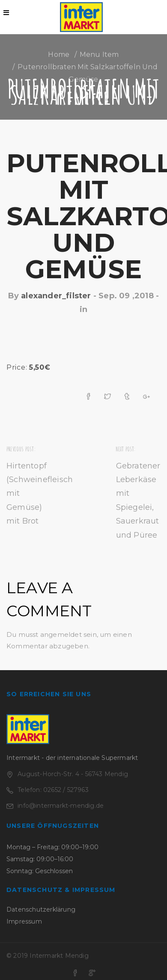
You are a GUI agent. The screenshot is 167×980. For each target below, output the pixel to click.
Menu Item (99, 54)
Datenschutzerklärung (41, 909)
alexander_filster (56, 296)
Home (59, 54)
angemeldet (61, 634)
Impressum (24, 921)
